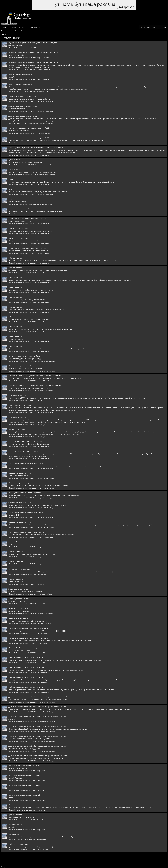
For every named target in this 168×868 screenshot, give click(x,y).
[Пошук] (162, 27)
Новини (45, 633)
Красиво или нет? (15, 815)
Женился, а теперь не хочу (18, 589)
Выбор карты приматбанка (18, 844)
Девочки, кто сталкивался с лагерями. (23, 96)
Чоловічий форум (50, 165)
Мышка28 (12, 48)
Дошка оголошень (36, 27)
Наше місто (46, 48)
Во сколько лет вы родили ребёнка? (22, 569)
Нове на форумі (18, 27)
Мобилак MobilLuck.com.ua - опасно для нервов (26, 648)
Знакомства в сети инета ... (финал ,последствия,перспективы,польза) (35, 376)
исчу (10, 189)
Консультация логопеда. (17, 429)
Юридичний (46, 80)
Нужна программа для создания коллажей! (24, 766)
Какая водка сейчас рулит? (19, 209)
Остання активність (7, 31)
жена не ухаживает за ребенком (20, 405)
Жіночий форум (48, 102)
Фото (44, 547)
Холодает (12, 179)
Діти (44, 401)
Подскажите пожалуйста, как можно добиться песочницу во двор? (33, 43)
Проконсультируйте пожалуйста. (21, 74)
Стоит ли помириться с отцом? (20, 473)
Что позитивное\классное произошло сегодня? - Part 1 (29, 128)
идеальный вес (14, 160)
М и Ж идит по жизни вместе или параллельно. (26, 463)
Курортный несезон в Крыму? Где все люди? (25, 441)
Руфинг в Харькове (16, 542)
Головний (47, 133)
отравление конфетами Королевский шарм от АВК (27, 219)
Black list (46, 653)
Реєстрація (19, 31)
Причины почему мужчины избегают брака (24, 356)
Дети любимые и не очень (18, 395)
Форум (5, 27)
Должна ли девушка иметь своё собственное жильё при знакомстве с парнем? (38, 697)
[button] (9, 27)
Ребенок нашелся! (15, 258)
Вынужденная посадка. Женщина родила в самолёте (28, 628)
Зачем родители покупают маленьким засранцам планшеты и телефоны (36, 148)
